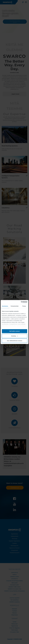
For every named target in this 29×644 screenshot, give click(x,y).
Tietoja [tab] (24, 306)
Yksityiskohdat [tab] (14, 306)
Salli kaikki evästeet (14, 331)
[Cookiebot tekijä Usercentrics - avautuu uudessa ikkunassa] (21, 302)
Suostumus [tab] (5, 306)
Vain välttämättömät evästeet (15, 341)
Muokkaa (15, 336)
